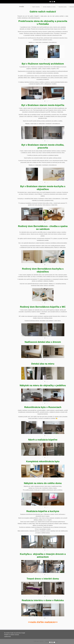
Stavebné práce (63, 7)
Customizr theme (55, 641)
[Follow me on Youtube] (55, 2)
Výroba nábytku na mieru (49, 7)
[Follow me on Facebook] (51, 2)
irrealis (22, 7)
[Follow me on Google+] (53, 2)
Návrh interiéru (36, 7)
